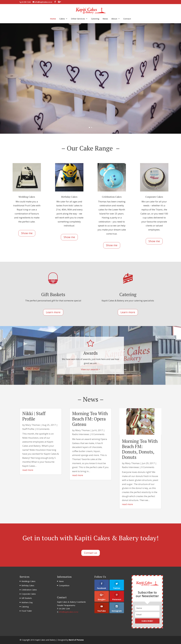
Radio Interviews (81, 434)
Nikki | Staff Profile (34, 416)
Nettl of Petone (76, 640)
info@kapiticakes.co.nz (69, 612)
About (114, 19)
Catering (95, 19)
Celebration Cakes (29, 590)
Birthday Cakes (28, 585)
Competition (64, 585)
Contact (127, 19)
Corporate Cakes (29, 594)
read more (28, 470)
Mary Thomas (33, 425)
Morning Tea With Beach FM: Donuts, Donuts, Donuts (140, 449)
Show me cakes (91, 98)
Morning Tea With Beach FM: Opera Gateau (90, 419)
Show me (27, 233)
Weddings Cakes (28, 581)
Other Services (78, 19)
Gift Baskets (27, 598)
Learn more (53, 312)
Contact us (91, 553)
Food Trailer (27, 611)
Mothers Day (27, 602)
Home (53, 19)
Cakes (62, 19)
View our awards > (91, 369)
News (105, 19)
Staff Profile (28, 429)
